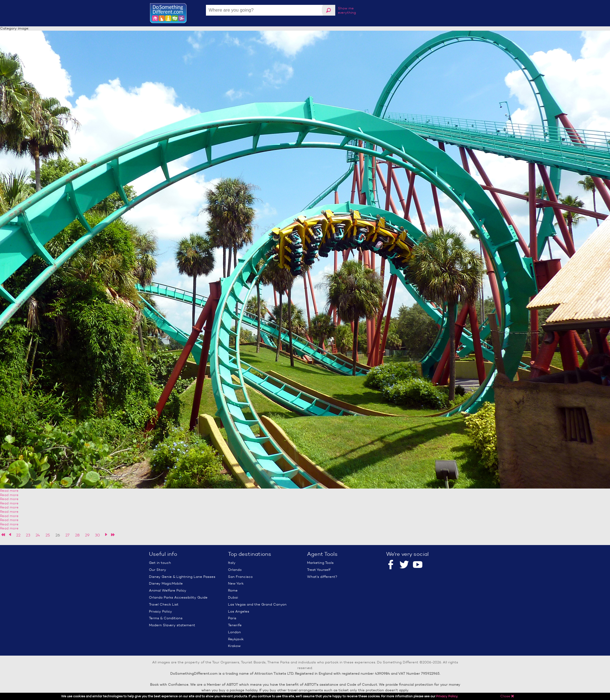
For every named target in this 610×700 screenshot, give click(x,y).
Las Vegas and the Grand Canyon (257, 604)
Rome (233, 590)
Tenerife (235, 625)
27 (67, 535)
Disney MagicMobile (166, 583)
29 (87, 535)
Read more (9, 491)
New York (236, 583)
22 (18, 535)
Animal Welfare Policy (168, 590)
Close (507, 696)
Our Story (158, 570)
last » (113, 535)
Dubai (233, 597)
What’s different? (322, 577)
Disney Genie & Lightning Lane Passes (182, 577)
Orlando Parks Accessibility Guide (178, 597)
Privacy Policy (160, 611)
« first (3, 535)
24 (38, 535)
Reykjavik (236, 639)
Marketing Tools (320, 563)
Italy (232, 563)
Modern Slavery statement (172, 625)
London (234, 632)
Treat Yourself (319, 570)
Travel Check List (164, 604)
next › (106, 535)
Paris (232, 618)
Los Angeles (239, 611)
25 (48, 535)
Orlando (235, 570)
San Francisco (240, 577)
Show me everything (347, 10)
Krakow (234, 646)
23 (28, 535)
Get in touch (160, 563)
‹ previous (10, 535)
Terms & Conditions (166, 618)
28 (77, 535)
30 (97, 535)
